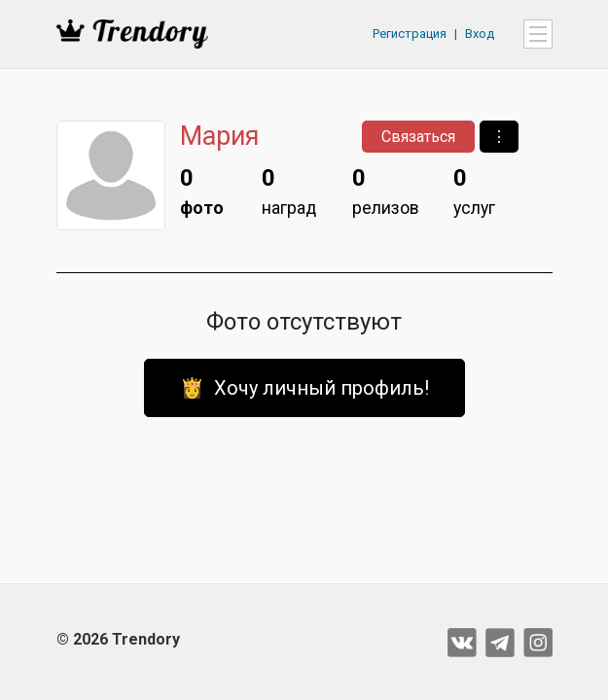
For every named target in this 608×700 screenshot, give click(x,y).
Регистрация (410, 34)
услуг (474, 189)
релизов (386, 189)
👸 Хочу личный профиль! (304, 388)
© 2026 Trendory (118, 639)
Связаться (418, 137)
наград (289, 189)
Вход (480, 34)
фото (202, 189)
